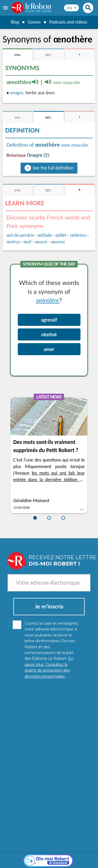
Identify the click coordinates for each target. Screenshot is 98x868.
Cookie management (48, 857)
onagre (17, 93)
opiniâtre (48, 300)
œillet (61, 235)
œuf (27, 242)
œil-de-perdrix (20, 235)
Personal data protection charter (44, 852)
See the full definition (53, 168)
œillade (45, 235)
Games (34, 22)
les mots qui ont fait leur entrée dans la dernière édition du (49, 480)
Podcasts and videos (68, 22)
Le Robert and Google (49, 863)
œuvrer (58, 242)
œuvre (41, 242)
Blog (15, 22)
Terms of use (79, 857)
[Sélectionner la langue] (71, 8)
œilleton (78, 235)
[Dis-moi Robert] (49, 741)
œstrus (13, 242)
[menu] (6, 8)
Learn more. (80, 844)
